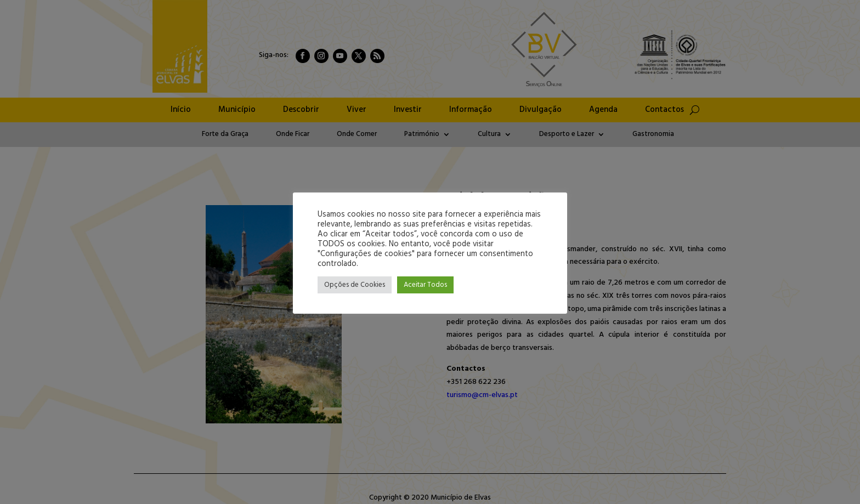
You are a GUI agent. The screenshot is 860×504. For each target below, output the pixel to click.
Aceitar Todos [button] (425, 285)
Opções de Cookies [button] (355, 285)
